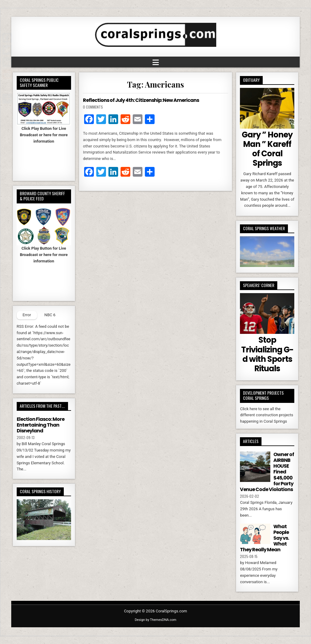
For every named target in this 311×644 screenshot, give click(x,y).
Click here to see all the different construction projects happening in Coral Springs (267, 415)
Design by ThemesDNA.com (156, 620)
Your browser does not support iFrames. (44, 160)
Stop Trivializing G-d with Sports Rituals (267, 354)
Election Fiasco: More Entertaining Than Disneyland (41, 425)
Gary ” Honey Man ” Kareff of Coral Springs (267, 149)
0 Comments (93, 107)
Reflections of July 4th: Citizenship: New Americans (141, 100)
